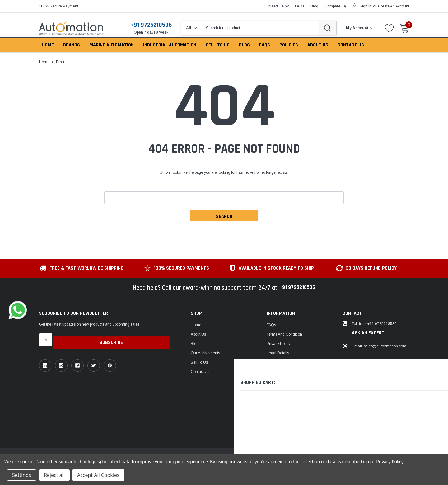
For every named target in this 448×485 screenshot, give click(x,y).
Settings (22, 475)
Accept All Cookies (98, 475)
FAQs (300, 6)
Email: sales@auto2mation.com (379, 346)
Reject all (54, 475)
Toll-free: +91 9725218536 (374, 324)
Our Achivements (205, 353)
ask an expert (368, 333)
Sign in (366, 6)
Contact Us (200, 372)
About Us (198, 334)
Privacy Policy (278, 344)
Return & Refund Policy (287, 362)
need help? (279, 6)
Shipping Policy (280, 372)
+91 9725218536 (151, 25)
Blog (195, 344)
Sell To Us (199, 362)
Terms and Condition (284, 334)
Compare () (335, 6)
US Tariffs (275, 381)
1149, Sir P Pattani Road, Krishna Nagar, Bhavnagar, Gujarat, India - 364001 (380, 375)
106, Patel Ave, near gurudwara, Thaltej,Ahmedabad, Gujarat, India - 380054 (379, 407)
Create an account (394, 6)
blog (314, 6)
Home (196, 325)
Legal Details (278, 353)
